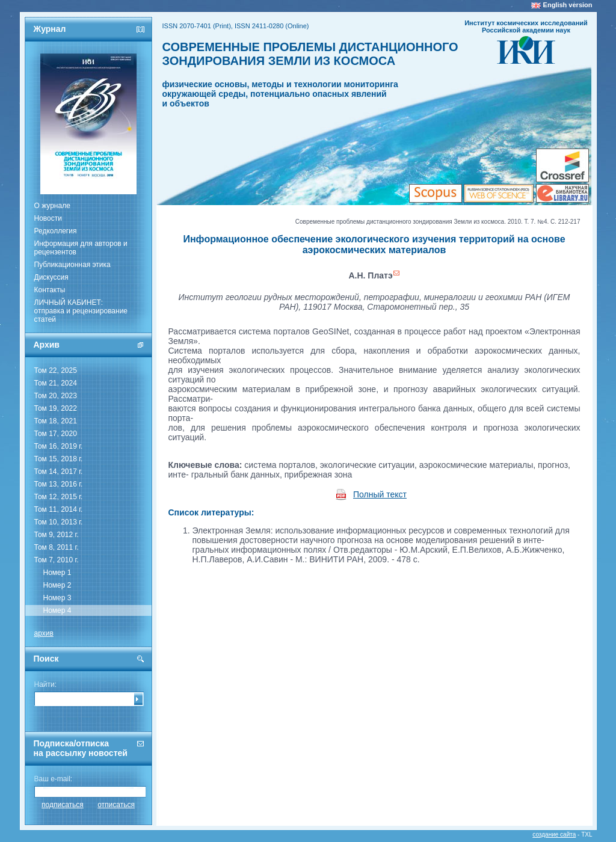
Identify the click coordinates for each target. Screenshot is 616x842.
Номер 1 (57, 573)
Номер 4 (57, 610)
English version (568, 5)
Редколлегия (56, 231)
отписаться (116, 805)
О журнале (52, 206)
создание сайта (554, 834)
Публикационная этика (72, 265)
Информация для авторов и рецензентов (81, 248)
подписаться (63, 805)
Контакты (50, 290)
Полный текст (380, 494)
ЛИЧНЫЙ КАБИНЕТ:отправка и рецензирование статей (81, 311)
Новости (48, 218)
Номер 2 (57, 585)
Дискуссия (51, 277)
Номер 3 (57, 598)
